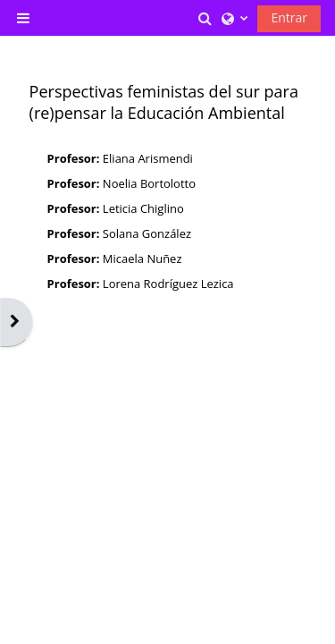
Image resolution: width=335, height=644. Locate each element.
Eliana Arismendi (148, 158)
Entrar (289, 17)
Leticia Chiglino (143, 208)
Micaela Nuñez (142, 258)
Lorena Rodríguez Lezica (168, 284)
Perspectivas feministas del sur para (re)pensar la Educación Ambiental (164, 102)
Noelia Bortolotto (149, 183)
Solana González (147, 233)
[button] (206, 18)
